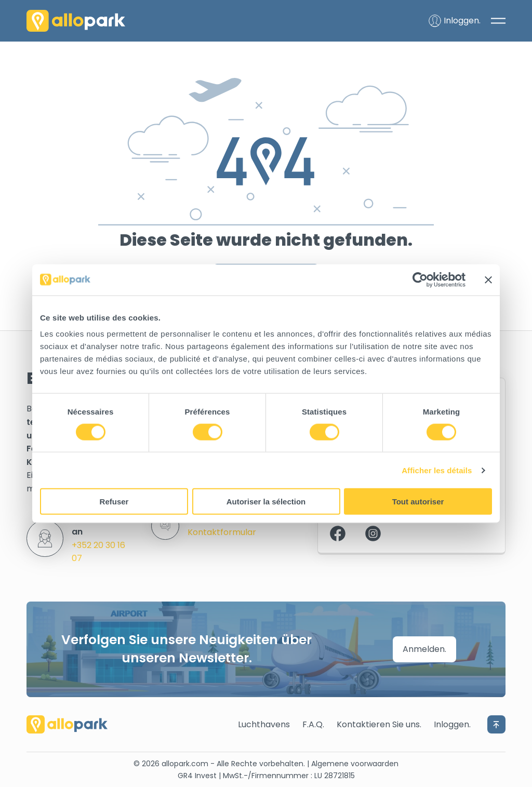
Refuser (114, 502)
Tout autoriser (418, 502)
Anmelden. (424, 649)
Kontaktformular (222, 532)
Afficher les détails (437, 470)
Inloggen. (452, 724)
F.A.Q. (313, 724)
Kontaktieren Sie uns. (379, 724)
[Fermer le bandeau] (488, 279)
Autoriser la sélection (266, 502)
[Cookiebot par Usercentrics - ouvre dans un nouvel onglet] (420, 279)
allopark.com (185, 764)
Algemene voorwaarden (355, 764)
